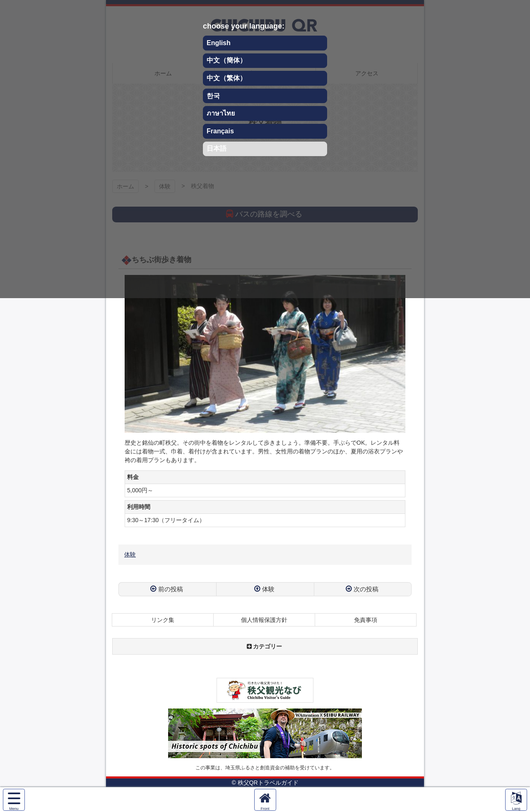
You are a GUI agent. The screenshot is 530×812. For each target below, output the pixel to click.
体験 (130, 554)
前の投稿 (171, 589)
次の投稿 (366, 589)
